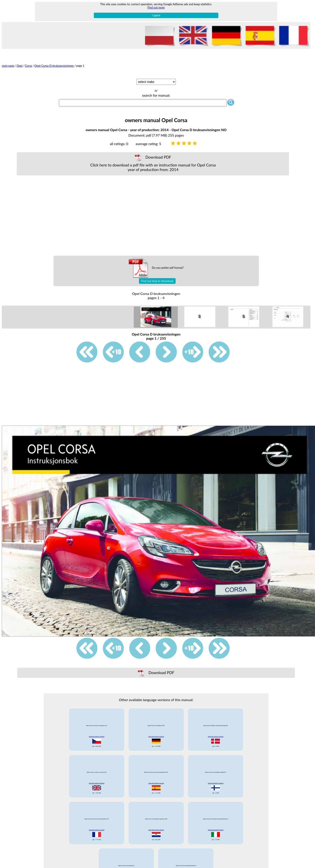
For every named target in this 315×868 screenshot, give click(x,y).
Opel (20, 66)
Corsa (28, 66)
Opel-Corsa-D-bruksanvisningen (54, 66)
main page (8, 66)
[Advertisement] (153, 216)
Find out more (156, 7)
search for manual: (156, 95)
